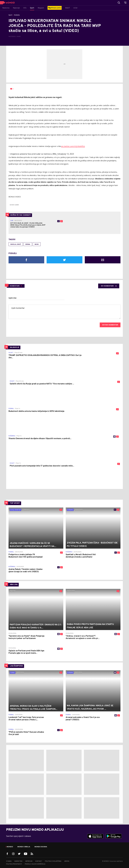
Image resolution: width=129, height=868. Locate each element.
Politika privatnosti (14, 864)
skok (37, 244)
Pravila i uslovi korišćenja (35, 864)
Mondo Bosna (41, 847)
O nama (9, 861)
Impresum (29, 861)
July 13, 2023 (68, 154)
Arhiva (67, 861)
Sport (10, 15)
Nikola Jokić (16, 244)
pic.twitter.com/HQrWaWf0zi (73, 146)
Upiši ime (13, 298)
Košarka (17, 15)
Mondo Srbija (24, 847)
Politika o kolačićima (53, 861)
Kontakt (39, 861)
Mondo (10, 847)
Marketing (18, 861)
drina (28, 244)
